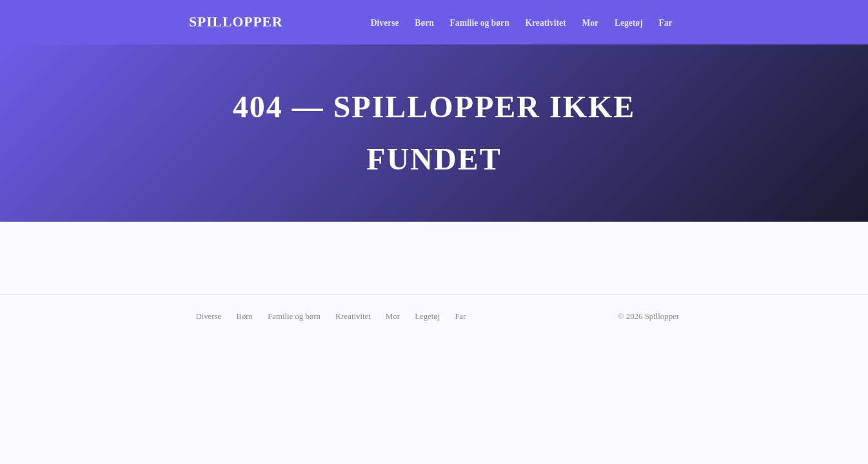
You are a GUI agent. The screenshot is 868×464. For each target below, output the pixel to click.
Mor (590, 23)
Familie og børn (480, 23)
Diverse (385, 23)
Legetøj (629, 23)
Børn (424, 23)
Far (665, 23)
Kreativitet (545, 23)
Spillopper (236, 22)
